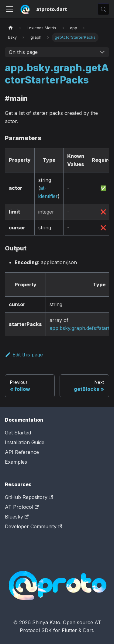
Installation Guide (25, 442)
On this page (23, 52)
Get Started (18, 433)
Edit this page (24, 355)
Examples (16, 462)
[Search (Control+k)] (103, 9)
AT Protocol (22, 507)
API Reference (22, 452)
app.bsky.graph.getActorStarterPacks (57, 74)
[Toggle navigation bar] (9, 9)
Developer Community (33, 526)
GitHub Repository (29, 497)
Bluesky (17, 517)
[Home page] (11, 28)
